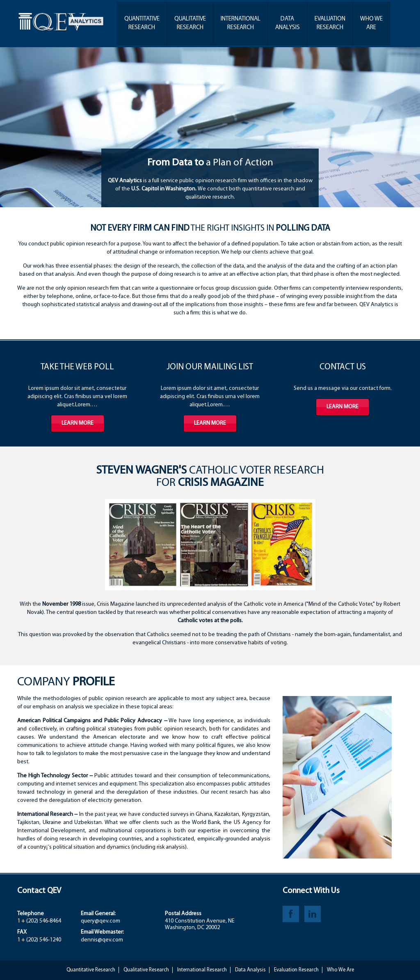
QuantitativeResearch (142, 23)
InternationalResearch (241, 23)
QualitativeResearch (190, 23)
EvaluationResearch (330, 23)
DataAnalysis (288, 23)
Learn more (78, 423)
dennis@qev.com (102, 940)
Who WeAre (371, 23)
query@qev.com (100, 921)
